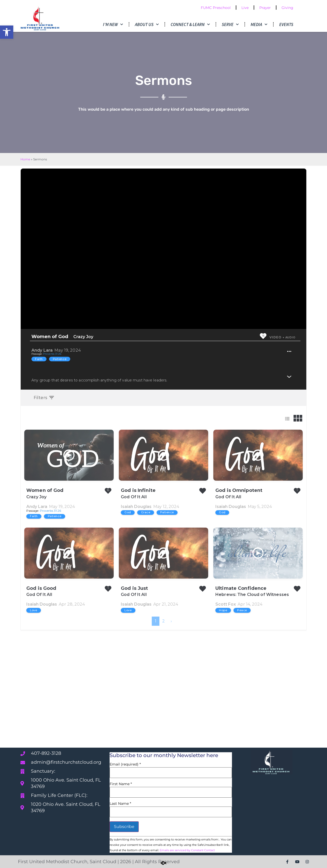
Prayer (265, 8)
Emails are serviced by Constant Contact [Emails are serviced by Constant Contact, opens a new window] (187, 850)
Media (259, 24)
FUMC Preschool (216, 8)
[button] (7, 32)
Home (25, 159)
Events (286, 24)
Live (245, 8)
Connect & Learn (190, 24)
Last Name (120, 803)
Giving (287, 8)
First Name (121, 784)
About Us (147, 24)
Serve (230, 24)
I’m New (113, 24)
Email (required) (125, 764)
